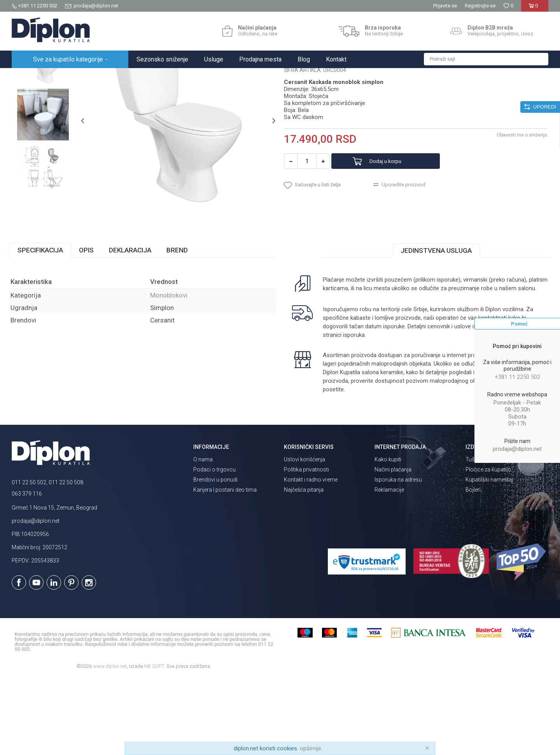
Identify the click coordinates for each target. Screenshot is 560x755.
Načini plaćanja (393, 546)
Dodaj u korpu (394, 234)
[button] (486, 59)
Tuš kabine (479, 536)
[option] (45, 134)
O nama (203, 536)
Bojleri (473, 566)
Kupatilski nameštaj (489, 556)
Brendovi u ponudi (215, 556)
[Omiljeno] (508, 6)
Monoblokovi (133, 76)
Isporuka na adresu (398, 556)
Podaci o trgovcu (214, 546)
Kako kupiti (388, 536)
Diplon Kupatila (29, 76)
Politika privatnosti (306, 546)
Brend (180, 327)
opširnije (311, 748)
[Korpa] (535, 9)
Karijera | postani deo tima (225, 566)
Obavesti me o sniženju (519, 207)
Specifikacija (43, 327)
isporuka (353, 412)
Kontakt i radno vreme (311, 556)
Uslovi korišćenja (304, 536)
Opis (89, 327)
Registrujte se (480, 6)
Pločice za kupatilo (488, 546)
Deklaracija (133, 327)
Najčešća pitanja (304, 566)
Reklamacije (389, 566)
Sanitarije (102, 76)
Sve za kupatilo (69, 76)
